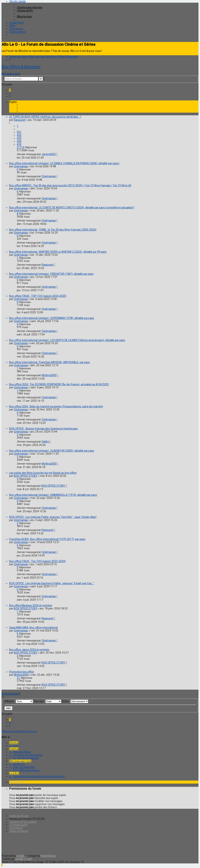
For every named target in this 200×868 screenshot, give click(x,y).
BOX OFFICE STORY (26, 476)
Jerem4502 (49, 154)
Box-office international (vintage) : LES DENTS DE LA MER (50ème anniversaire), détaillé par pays (67, 340)
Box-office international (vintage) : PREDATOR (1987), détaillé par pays (51, 274)
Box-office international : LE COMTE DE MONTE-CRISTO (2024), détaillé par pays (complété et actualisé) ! (72, 208)
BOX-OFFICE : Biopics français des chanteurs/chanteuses (43, 429)
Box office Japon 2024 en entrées (29, 650)
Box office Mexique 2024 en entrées (31, 605)
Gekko (45, 442)
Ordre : (75, 701)
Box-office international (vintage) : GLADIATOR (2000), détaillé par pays (52, 451)
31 (18, 678)
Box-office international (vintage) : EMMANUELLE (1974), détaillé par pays (53, 495)
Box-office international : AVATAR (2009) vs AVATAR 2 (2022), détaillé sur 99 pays (58, 252)
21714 (21, 147)
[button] (10, 96)
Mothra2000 (49, 375)
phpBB (20, 856)
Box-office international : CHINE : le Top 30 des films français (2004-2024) (53, 230)
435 (19, 144)
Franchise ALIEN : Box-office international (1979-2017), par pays (47, 539)
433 (19, 138)
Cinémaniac (21, 166)
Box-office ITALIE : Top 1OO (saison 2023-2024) (37, 561)
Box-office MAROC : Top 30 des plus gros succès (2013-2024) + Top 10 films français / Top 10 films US (70, 185)
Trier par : (47, 701)
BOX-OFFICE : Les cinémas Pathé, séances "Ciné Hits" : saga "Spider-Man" (53, 517)
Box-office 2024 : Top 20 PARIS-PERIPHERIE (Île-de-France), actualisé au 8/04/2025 (59, 384)
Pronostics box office (22, 672)
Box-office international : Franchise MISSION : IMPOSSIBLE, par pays (50, 362)
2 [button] (10, 93)
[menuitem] (29, 7)
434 (19, 141)
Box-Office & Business (21, 67)
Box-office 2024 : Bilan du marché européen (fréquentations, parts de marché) (56, 406)
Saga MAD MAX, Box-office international (33, 628)
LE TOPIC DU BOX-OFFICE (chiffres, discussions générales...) (45, 117)
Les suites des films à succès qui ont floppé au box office (43, 473)
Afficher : (19, 701)
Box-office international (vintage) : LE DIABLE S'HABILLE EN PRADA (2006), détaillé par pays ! (64, 163)
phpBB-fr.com (24, 859)
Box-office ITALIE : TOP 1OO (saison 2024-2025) (38, 296)
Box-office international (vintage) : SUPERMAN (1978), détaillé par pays (52, 318)
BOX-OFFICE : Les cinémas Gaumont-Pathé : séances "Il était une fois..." (52, 583)
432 (19, 135)
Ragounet (20, 120)
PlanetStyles (48, 856)
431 (19, 132)
